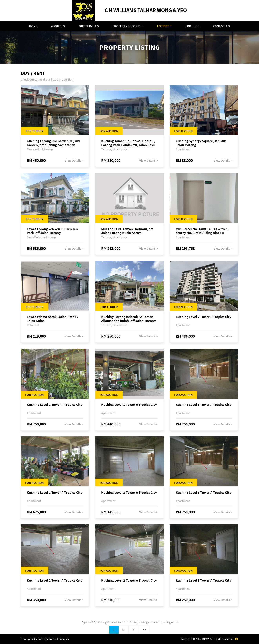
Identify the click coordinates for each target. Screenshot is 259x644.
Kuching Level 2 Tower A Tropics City (55, 581)
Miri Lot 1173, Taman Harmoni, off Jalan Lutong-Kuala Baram (127, 231)
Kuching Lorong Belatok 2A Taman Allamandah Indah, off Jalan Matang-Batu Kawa (129, 319)
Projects (192, 26)
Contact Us (222, 26)
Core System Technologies (53, 639)
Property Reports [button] (127, 26)
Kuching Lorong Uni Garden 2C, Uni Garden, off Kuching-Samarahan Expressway (53, 143)
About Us (58, 26)
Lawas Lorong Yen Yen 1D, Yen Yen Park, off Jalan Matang (52, 231)
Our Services (89, 26)
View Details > (74, 160)
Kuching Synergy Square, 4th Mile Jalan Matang (201, 143)
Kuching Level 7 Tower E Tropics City (203, 317)
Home (33, 26)
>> (145, 630)
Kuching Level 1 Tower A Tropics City (55, 405)
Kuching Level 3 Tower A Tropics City (203, 405)
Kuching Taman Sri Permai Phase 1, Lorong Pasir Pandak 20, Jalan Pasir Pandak (128, 143)
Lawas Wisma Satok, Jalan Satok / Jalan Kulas (53, 319)
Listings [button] (163, 26)
